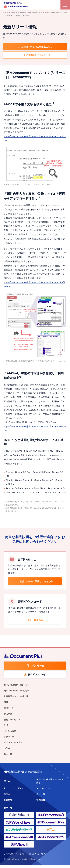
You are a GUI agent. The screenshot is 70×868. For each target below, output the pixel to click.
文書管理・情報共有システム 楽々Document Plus (39, 12)
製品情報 (14, 12)
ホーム (6, 12)
